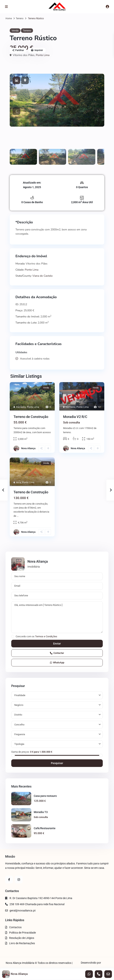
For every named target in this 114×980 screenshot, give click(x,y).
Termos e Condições (46, 636)
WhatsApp (57, 663)
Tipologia (19, 744)
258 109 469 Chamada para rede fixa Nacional (37, 904)
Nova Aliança (28, 448)
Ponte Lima (43, 55)
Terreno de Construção (31, 417)
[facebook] (9, 880)
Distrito (18, 715)
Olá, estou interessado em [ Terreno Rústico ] (57, 617)
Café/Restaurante (45, 828)
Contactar (57, 653)
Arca (18, 482)
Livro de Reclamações (22, 943)
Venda (15, 31)
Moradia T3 (41, 812)
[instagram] (19, 880)
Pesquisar (57, 763)
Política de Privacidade (22, 933)
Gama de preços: (20, 752)
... (18, 516)
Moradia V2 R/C (75, 417)
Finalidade (20, 695)
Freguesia (20, 734)
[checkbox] (13, 636)
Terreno (20, 18)
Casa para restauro (45, 796)
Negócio (19, 705)
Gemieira (21, 407)
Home (9, 18)
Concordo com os (36, 637)
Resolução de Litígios (22, 938)
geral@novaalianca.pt (23, 911)
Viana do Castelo (43, 276)
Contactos (15, 927)
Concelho (19, 725)
